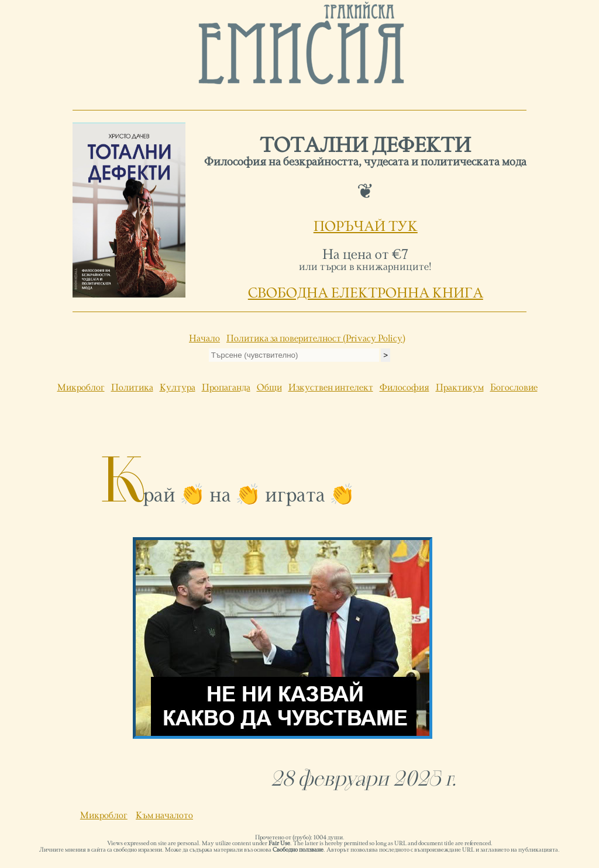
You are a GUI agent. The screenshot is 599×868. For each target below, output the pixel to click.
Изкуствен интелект (331, 388)
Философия (405, 388)
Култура (178, 388)
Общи (269, 388)
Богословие (514, 388)
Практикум (460, 388)
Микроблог (81, 388)
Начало (204, 339)
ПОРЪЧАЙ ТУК (366, 227)
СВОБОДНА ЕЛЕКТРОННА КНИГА (366, 294)
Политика (132, 388)
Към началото (164, 816)
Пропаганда (226, 388)
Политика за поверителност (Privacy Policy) (316, 339)
